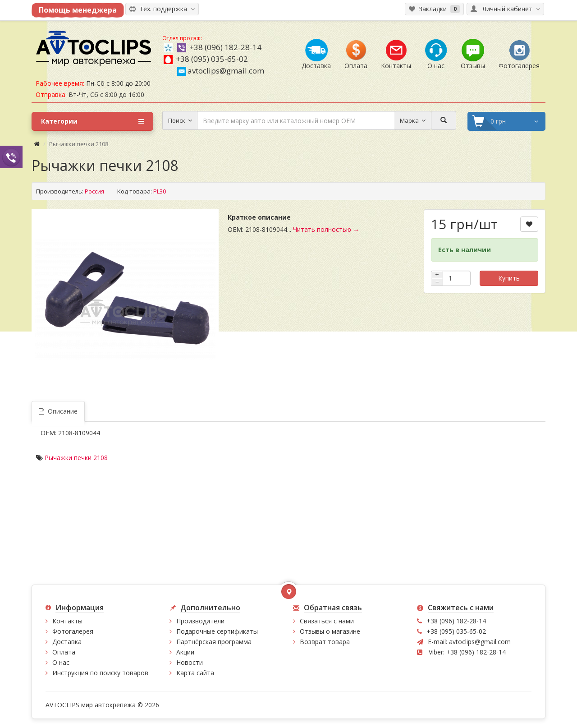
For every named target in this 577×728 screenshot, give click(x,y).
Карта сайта (195, 673)
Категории (92, 121)
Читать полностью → (326, 229)
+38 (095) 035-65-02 (212, 59)
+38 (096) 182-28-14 (225, 47)
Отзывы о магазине (330, 631)
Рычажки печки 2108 (76, 458)
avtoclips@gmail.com (221, 71)
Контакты (67, 621)
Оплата (64, 652)
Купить (509, 278)
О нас (61, 662)
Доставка (67, 642)
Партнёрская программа (214, 642)
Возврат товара (325, 642)
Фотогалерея (73, 631)
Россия (94, 191)
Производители (200, 621)
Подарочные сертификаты (217, 631)
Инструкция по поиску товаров (100, 673)
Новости (190, 662)
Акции (185, 652)
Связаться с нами (327, 621)
